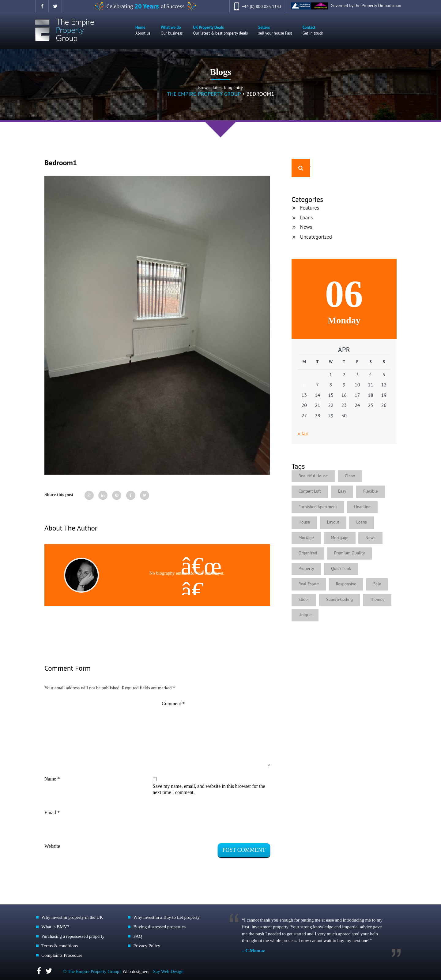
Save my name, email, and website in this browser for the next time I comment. (209, 789)
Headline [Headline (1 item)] (362, 507)
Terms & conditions (60, 946)
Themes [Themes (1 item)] (377, 599)
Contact (313, 30)
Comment (173, 704)
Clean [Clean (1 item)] (350, 476)
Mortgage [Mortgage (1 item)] (340, 538)
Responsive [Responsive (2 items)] (346, 584)
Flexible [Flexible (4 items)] (371, 491)
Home (143, 30)
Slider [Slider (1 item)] (304, 599)
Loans (307, 218)
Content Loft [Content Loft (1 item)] (310, 491)
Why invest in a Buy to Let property (166, 917)
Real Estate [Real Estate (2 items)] (309, 584)
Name (52, 779)
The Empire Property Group (204, 94)
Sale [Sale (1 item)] (377, 584)
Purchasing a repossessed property (73, 936)
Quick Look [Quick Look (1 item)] (341, 568)
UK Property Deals (220, 30)
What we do (172, 30)
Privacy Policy (147, 946)
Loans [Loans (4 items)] (362, 522)
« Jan (303, 434)
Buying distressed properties (159, 927)
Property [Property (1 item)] (306, 568)
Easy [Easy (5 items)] (342, 491)
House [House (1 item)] (304, 522)
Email (52, 812)
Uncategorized (316, 237)
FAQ (138, 936)
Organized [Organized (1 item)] (308, 553)
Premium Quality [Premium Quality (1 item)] (349, 553)
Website (52, 846)
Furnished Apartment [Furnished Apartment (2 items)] (318, 507)
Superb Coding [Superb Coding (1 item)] (339, 599)
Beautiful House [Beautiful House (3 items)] (313, 476)
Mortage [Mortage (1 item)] (306, 538)
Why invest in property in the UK (72, 917)
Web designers (136, 971)
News (306, 227)
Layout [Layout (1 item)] (333, 522)
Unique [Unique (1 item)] (305, 615)
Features (310, 208)
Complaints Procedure (62, 955)
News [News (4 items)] (371, 538)
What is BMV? (55, 927)
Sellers (275, 30)
